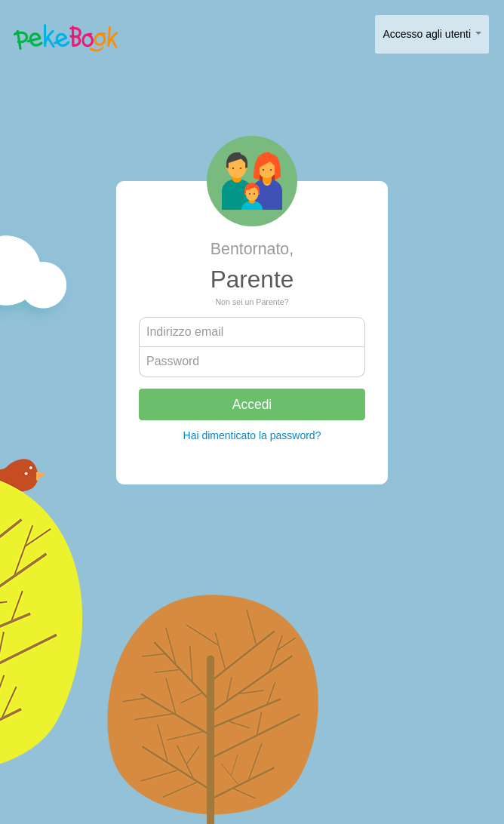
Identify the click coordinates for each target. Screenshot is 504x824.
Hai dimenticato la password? (252, 435)
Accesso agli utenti (432, 34)
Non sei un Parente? (252, 302)
